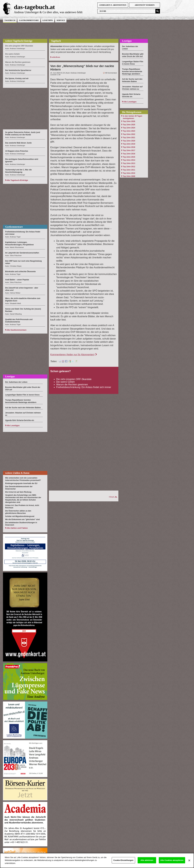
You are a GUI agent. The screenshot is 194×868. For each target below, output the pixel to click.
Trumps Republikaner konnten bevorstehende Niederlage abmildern (132, 72)
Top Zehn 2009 (129, 176)
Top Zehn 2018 (129, 147)
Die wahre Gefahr (65, 382)
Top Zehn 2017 (129, 150)
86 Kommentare (111, 73)
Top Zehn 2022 (129, 134)
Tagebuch (10, 20)
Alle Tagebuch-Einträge (17, 180)
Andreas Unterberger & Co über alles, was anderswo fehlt (48, 12)
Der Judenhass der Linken (16, 382)
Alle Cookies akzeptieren (172, 863)
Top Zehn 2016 (129, 154)
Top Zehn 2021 (129, 138)
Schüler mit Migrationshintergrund (20, 516)
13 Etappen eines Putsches (17, 151)
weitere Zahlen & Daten (17, 473)
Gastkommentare (29, 20)
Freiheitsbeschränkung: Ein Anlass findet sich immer (84, 387)
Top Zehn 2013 (129, 163)
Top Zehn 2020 (129, 141)
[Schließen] (189, 863)
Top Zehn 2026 (129, 121)
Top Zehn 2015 (129, 157)
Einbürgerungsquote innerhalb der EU (21, 483)
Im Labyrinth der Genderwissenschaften (22, 253)
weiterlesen (56, 57)
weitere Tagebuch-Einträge (19, 41)
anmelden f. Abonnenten (113, 5)
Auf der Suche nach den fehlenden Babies (23, 408)
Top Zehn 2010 (129, 173)
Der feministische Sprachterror (18, 70)
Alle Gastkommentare (16, 330)
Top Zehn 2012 (129, 167)
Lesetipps (48, 20)
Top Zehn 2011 (129, 170)
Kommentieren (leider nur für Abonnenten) (72, 355)
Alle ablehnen (147, 863)
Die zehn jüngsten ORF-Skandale (74, 379)
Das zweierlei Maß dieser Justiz (18, 143)
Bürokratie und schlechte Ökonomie (20, 272)
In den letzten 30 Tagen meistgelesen (133, 117)
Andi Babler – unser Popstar (17, 280)
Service (61, 20)
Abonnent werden (145, 5)
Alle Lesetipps (13, 425)
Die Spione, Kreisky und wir (17, 78)
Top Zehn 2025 (129, 125)
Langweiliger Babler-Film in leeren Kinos (22, 395)
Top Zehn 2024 (129, 128)
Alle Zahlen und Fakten (17, 528)
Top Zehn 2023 (129, 131)
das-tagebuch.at (34, 7)
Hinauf (112, 497)
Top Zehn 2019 (129, 144)
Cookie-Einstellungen (123, 863)
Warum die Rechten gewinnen (72, 385)
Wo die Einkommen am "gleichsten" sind (22, 519)
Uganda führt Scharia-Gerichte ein (20, 420)
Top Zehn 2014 (129, 160)
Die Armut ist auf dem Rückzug (18, 492)
